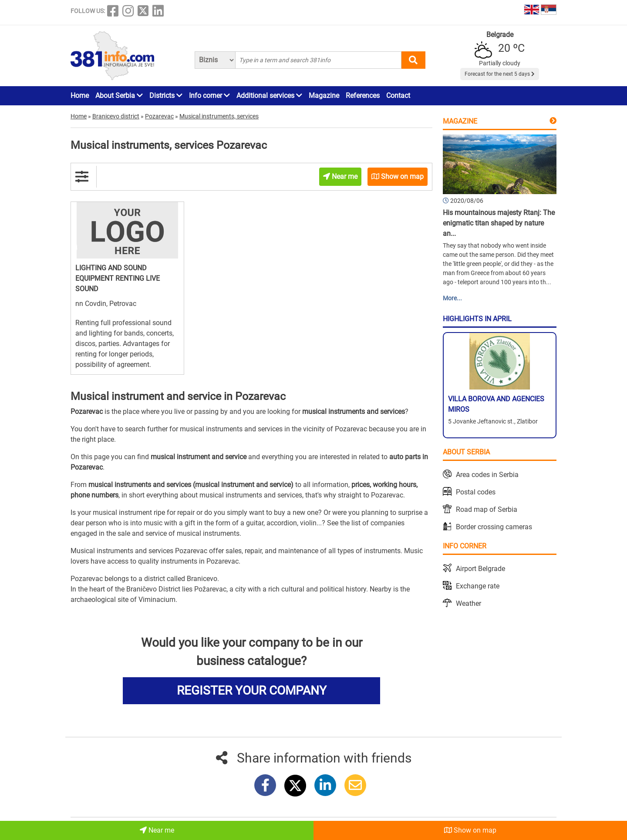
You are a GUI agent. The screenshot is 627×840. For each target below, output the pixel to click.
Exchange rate (478, 586)
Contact (398, 96)
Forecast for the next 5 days (500, 74)
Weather (469, 603)
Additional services (269, 96)
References (363, 96)
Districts (166, 96)
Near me (157, 830)
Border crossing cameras (494, 527)
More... (452, 298)
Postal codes (476, 492)
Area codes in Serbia (487, 475)
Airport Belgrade (480, 569)
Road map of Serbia (487, 509)
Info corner (209, 96)
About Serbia (119, 96)
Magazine (324, 96)
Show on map (470, 830)
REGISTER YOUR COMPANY (252, 690)
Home (80, 96)
